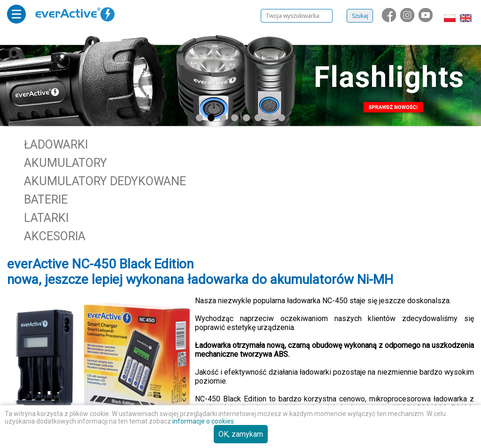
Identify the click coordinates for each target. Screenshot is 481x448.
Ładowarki (56, 145)
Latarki (46, 218)
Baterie (46, 200)
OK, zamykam (241, 434)
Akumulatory (66, 163)
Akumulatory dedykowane (105, 181)
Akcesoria (55, 236)
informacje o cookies (203, 421)
